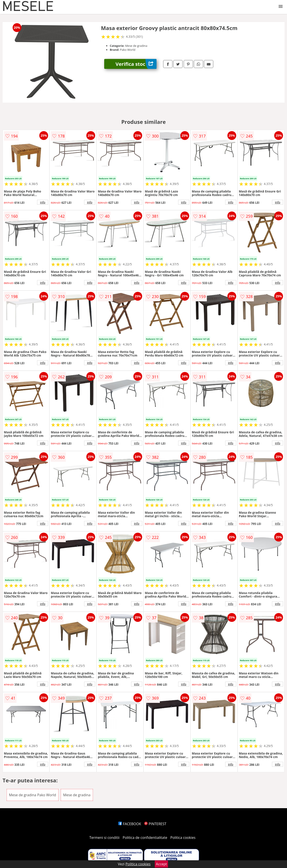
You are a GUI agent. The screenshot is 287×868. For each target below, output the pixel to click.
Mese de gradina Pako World (33, 795)
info (43, 202)
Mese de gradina (77, 795)
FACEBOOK (130, 824)
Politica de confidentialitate (145, 838)
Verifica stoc (136, 64)
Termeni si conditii (105, 838)
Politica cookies (183, 838)
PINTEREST (155, 824)
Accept (161, 864)
